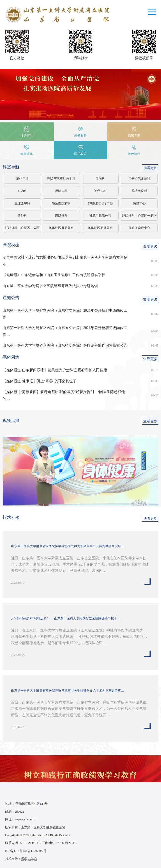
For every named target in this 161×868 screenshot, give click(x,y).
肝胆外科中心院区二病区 (22, 228)
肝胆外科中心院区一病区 (139, 216)
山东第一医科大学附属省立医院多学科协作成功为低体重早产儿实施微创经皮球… (68, 546)
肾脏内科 (61, 191)
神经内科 (100, 191)
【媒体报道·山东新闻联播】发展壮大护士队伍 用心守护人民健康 (55, 370)
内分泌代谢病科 (139, 179)
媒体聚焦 (11, 357)
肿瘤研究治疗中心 (100, 203)
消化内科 (22, 179)
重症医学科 (22, 203)
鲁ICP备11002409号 (33, 851)
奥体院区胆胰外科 (100, 228)
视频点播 (11, 420)
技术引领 (11, 517)
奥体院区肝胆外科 (61, 228)
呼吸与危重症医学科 (61, 179)
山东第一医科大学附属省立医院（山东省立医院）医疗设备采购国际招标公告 (65, 345)
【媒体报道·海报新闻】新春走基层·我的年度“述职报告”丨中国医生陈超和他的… (64, 395)
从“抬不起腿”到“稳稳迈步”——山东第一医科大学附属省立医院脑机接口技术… (66, 618)
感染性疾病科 (61, 203)
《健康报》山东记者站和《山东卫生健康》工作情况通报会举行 (54, 275)
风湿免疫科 (139, 191)
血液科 (100, 179)
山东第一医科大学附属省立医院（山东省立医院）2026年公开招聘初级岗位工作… (65, 331)
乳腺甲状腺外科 (100, 216)
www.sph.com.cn (26, 819)
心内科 (22, 191)
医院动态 (11, 245)
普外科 (22, 216)
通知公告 (11, 298)
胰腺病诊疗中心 (139, 228)
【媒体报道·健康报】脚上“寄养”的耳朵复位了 (40, 381)
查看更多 (150, 168)
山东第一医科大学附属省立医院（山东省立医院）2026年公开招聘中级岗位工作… (65, 314)
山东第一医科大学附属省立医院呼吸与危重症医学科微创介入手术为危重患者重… (68, 691)
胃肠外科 (61, 216)
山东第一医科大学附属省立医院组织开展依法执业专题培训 (50, 286)
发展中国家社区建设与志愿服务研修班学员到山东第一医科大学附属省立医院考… (65, 261)
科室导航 (11, 167)
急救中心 (139, 203)
